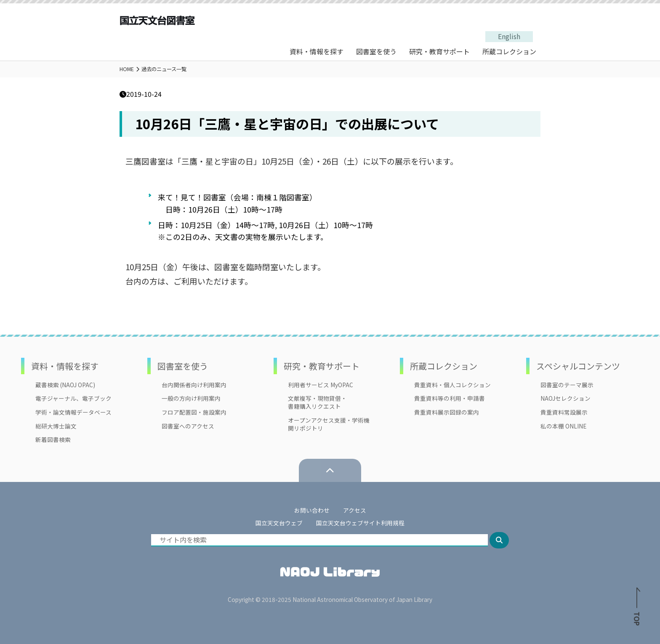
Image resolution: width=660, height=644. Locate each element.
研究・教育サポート (439, 51)
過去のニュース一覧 (164, 69)
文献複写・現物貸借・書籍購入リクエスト (317, 402)
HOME (127, 69)
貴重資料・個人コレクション (452, 385)
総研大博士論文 (56, 426)
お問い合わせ (312, 510)
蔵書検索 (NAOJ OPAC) (65, 385)
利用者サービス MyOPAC (321, 385)
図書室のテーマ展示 (567, 385)
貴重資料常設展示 (564, 412)
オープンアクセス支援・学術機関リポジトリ (329, 424)
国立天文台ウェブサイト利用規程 (360, 523)
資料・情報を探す (317, 51)
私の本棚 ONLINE (563, 426)
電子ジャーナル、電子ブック (73, 398)
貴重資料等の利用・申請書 (450, 398)
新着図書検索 (53, 440)
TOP (637, 609)
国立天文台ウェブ (279, 523)
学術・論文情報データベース (73, 412)
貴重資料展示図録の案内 (447, 412)
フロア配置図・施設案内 (194, 412)
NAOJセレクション (566, 398)
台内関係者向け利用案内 (194, 385)
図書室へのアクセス (188, 426)
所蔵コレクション (509, 51)
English (509, 36)
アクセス (355, 510)
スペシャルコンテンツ (578, 366)
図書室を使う (376, 51)
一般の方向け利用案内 (191, 398)
